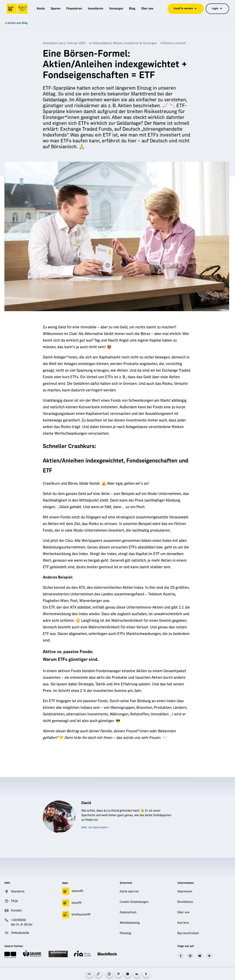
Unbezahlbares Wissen (107, 43)
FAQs (15, 901)
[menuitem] (41, 9)
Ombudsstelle (20, 933)
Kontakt (16, 911)
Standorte (18, 891)
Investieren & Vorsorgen (140, 43)
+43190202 (18, 920)
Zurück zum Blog (16, 23)
